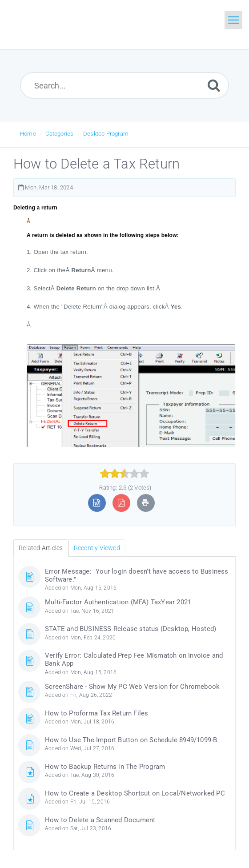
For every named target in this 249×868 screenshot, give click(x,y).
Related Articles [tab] (41, 548)
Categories (59, 134)
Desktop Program (106, 134)
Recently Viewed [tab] (97, 548)
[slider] (125, 474)
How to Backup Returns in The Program (105, 767)
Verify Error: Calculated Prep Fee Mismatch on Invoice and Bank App (134, 659)
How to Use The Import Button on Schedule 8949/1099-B (131, 740)
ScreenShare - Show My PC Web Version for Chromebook (132, 687)
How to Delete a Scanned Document (100, 820)
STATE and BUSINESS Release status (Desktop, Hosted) (131, 629)
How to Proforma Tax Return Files (96, 713)
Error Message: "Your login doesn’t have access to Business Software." (137, 575)
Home (28, 134)
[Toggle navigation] (233, 20)
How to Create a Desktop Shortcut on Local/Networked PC (135, 793)
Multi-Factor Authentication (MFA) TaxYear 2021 (118, 602)
